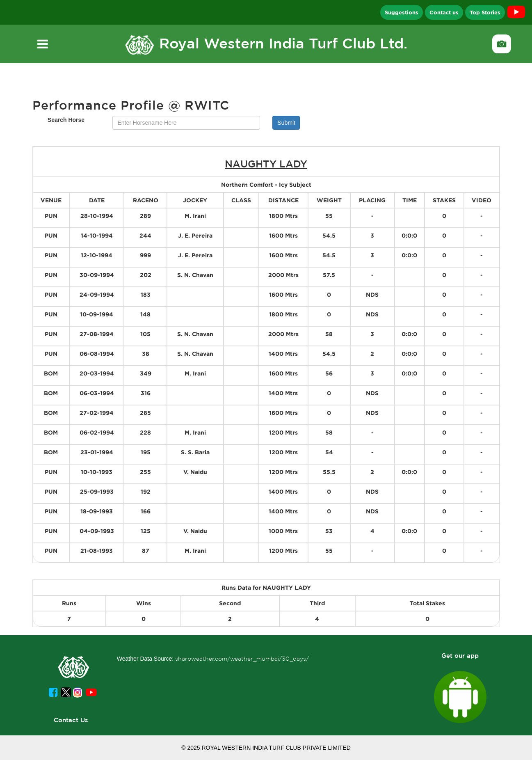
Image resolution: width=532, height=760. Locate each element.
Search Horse (66, 120)
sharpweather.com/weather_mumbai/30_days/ (242, 659)
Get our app (460, 656)
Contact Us (71, 720)
